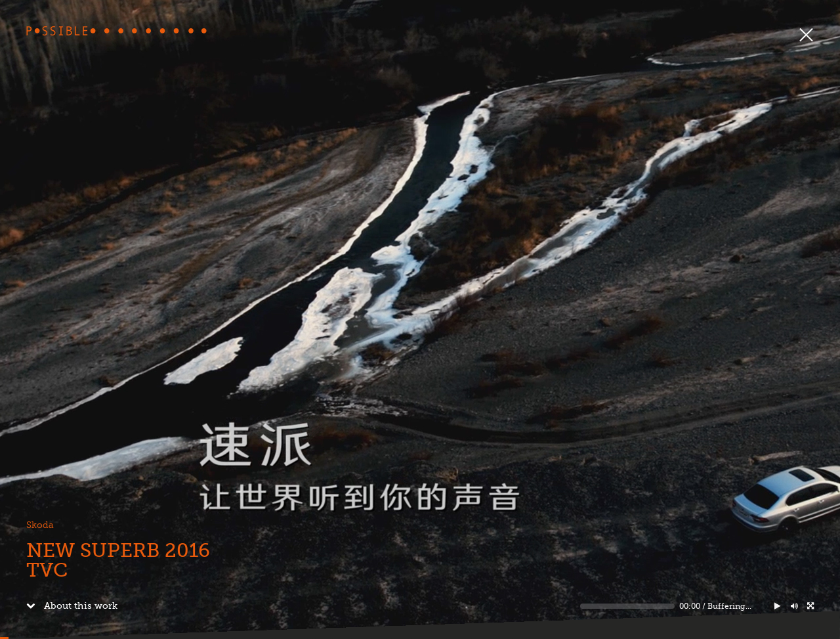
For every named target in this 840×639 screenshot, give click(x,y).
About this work (72, 606)
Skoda (40, 525)
